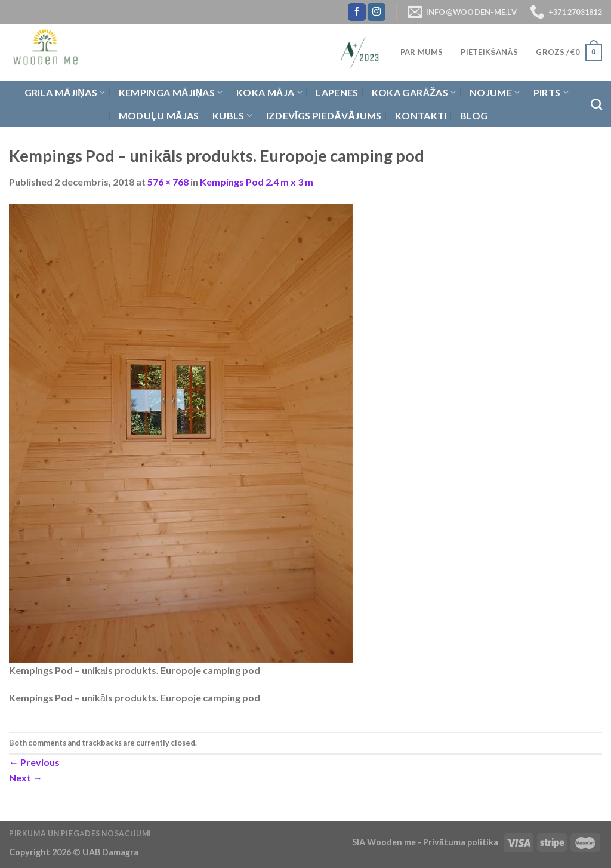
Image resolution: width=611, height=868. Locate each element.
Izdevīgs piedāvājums (324, 116)
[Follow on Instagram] (377, 12)
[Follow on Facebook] (357, 12)
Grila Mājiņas (65, 93)
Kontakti (421, 116)
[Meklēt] (596, 104)
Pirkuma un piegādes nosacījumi (80, 834)
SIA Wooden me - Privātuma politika (426, 842)
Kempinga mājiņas (171, 93)
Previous (34, 762)
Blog (474, 116)
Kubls (232, 116)
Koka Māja (269, 93)
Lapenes (337, 92)
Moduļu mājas (159, 116)
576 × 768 (168, 182)
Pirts (551, 93)
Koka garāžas (414, 93)
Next (26, 778)
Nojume (495, 93)
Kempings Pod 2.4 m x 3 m (257, 182)
